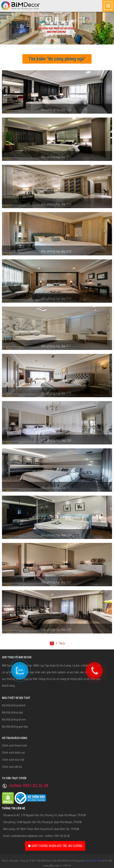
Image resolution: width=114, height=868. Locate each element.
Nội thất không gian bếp (15, 727)
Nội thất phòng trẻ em (14, 720)
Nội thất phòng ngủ (12, 712)
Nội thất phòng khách (14, 705)
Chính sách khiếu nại (13, 753)
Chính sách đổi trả (12, 767)
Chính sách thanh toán (14, 746)
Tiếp (62, 643)
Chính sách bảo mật (13, 760)
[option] (57, 28)
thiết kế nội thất (93, 861)
